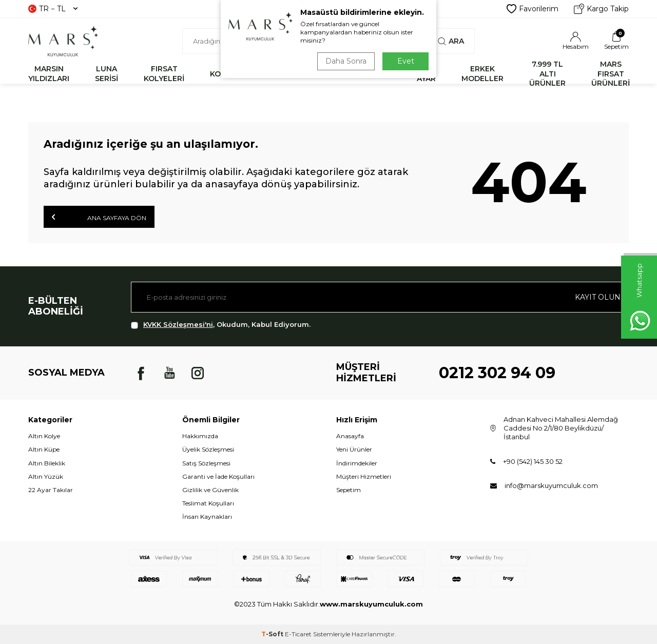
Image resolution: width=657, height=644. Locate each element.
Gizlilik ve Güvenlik (210, 490)
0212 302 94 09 (497, 373)
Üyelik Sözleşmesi (208, 449)
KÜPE (381, 74)
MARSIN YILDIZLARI (49, 74)
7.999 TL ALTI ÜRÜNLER (547, 74)
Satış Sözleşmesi (206, 463)
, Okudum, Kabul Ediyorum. (221, 325)
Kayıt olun (598, 297)
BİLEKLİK (276, 74)
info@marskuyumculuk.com (551, 485)
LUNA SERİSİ (107, 74)
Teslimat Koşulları (208, 503)
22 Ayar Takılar (51, 490)
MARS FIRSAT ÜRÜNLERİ (611, 74)
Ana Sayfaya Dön (99, 217)
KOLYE (222, 74)
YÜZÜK (332, 74)
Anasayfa (350, 436)
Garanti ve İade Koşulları (218, 476)
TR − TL (53, 9)
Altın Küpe (44, 449)
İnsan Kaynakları (207, 516)
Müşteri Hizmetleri (364, 476)
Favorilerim (533, 9)
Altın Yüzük (46, 476)
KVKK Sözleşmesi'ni (178, 324)
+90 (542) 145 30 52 (533, 461)
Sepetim (349, 490)
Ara (451, 41)
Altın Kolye (44, 436)
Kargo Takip (601, 9)
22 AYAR (426, 74)
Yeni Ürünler (354, 449)
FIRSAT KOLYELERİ (164, 74)
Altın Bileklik (47, 463)
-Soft (273, 634)
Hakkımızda (200, 436)
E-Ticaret (298, 634)
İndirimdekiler (357, 463)
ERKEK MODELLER (482, 74)
